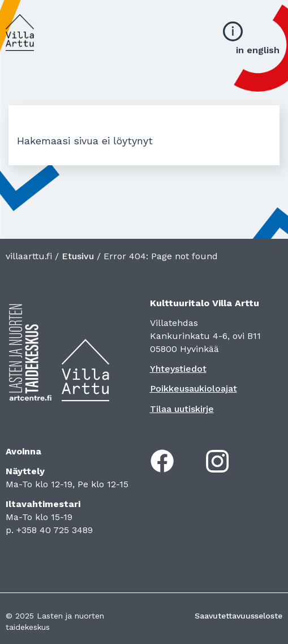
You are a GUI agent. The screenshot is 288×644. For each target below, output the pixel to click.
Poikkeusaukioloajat (194, 388)
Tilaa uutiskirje (182, 409)
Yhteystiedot (178, 369)
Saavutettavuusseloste (238, 616)
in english (258, 50)
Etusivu (78, 256)
